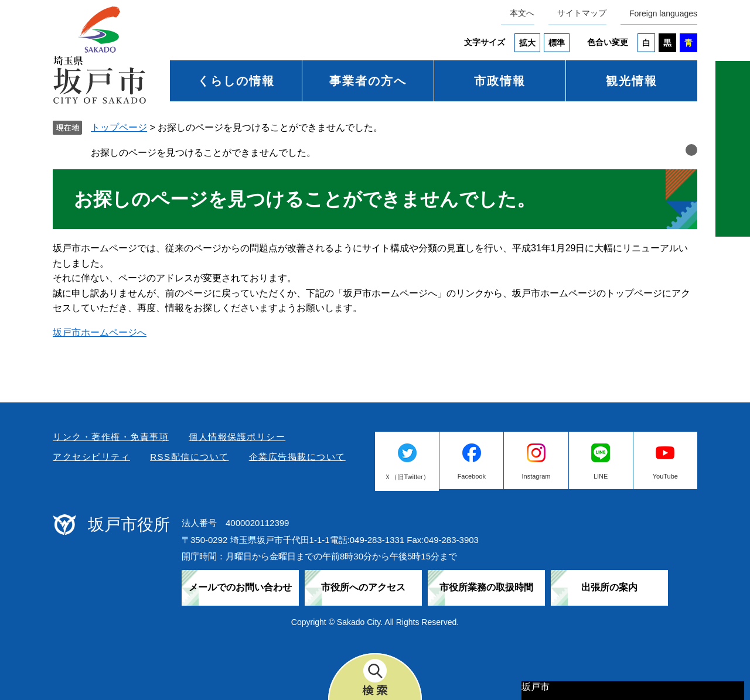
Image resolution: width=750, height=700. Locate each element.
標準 (557, 43)
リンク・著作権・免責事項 (111, 437)
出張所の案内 (609, 587)
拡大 (527, 43)
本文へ (522, 13)
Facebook (472, 476)
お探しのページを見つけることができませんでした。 (203, 153)
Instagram (536, 476)
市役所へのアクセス (363, 587)
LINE (601, 476)
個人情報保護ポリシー (237, 437)
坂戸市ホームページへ (100, 332)
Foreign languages (663, 13)
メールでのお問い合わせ (240, 587)
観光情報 (632, 81)
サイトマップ (582, 13)
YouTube (665, 476)
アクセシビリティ (91, 457)
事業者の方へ (368, 81)
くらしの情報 (236, 81)
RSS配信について (189, 457)
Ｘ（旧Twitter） (407, 477)
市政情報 (500, 81)
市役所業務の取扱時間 (486, 587)
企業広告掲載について (297, 457)
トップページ (119, 127)
